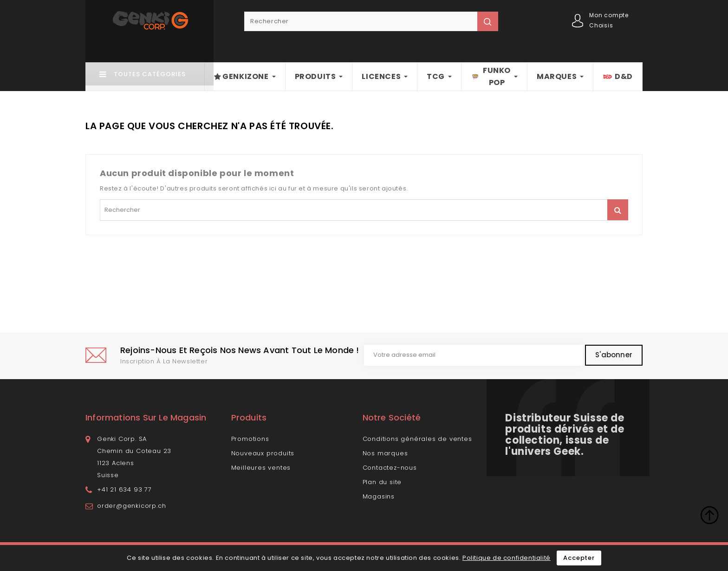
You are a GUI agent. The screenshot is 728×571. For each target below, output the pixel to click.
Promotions (250, 439)
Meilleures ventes (261, 468)
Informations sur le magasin (146, 417)
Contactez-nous (390, 468)
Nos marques (385, 453)
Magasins (379, 496)
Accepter (579, 558)
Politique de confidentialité (507, 558)
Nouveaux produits (263, 453)
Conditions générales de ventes (417, 439)
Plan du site (382, 482)
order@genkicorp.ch (131, 506)
